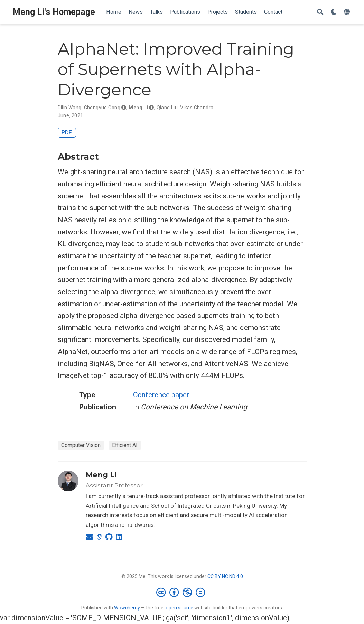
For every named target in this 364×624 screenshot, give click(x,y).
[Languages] (348, 12)
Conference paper (161, 395)
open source (179, 608)
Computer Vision (81, 445)
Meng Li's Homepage (54, 12)
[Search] (320, 12)
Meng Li (101, 475)
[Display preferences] (334, 12)
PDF (67, 132)
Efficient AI (125, 445)
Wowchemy (127, 608)
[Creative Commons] (182, 592)
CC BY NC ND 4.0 (225, 576)
